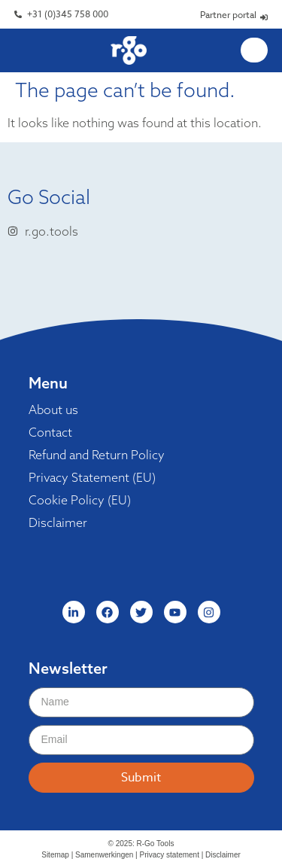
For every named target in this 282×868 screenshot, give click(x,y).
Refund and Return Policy (97, 455)
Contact (50, 432)
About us (53, 410)
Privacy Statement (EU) (92, 477)
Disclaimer (58, 522)
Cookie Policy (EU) (80, 500)
